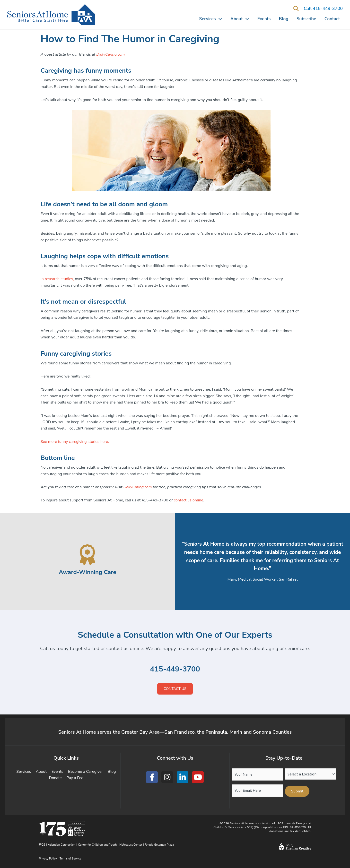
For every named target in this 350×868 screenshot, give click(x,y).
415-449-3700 (175, 669)
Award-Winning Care (87, 572)
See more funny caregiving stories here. (75, 442)
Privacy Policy (48, 859)
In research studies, (57, 279)
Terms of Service (70, 859)
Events (264, 19)
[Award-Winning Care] (88, 555)
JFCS (42, 845)
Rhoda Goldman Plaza (160, 845)
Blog (284, 19)
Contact (332, 19)
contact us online (188, 500)
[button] (296, 9)
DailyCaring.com (138, 487)
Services (210, 19)
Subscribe (306, 19)
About (240, 19)
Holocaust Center (131, 845)
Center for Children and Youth (97, 845)
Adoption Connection (62, 845)
